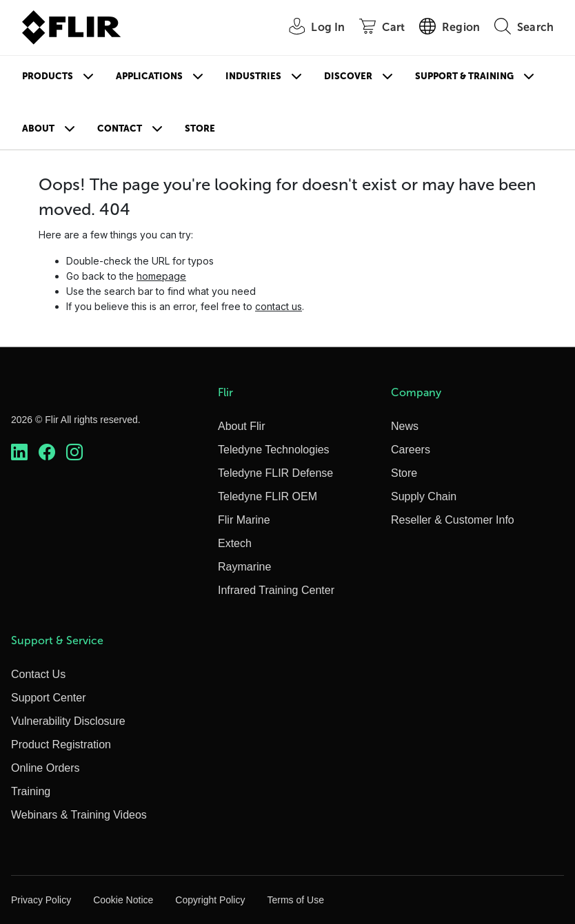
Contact (120, 129)
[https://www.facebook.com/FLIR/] (47, 452)
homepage (161, 276)
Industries (253, 76)
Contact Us (38, 674)
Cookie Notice (123, 900)
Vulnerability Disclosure (68, 721)
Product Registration (61, 745)
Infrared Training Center (276, 590)
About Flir (241, 426)
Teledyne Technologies (274, 450)
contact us (279, 306)
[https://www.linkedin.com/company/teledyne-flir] (19, 452)
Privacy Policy (41, 900)
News (405, 426)
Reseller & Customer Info (453, 520)
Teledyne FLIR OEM (268, 496)
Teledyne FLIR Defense (275, 473)
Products (48, 76)
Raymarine (244, 567)
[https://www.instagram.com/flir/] (74, 452)
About (38, 129)
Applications (149, 76)
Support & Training (464, 76)
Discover (348, 76)
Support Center (49, 698)
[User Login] (309, 28)
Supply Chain (424, 496)
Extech (235, 543)
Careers (411, 450)
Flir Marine (244, 520)
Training (31, 791)
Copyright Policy (210, 900)
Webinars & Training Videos (79, 815)
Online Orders (46, 768)
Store (200, 129)
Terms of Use (295, 900)
